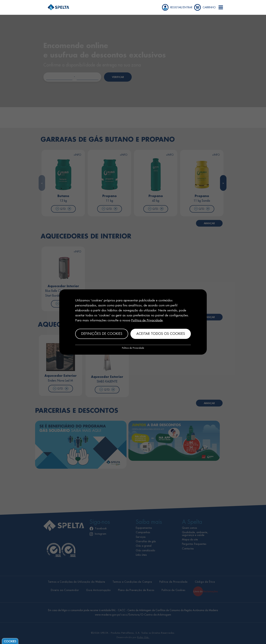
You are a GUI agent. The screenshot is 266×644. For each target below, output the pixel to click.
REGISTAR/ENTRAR (181, 7)
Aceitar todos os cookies (161, 334)
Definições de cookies (102, 334)
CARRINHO (209, 7)
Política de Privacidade (147, 320)
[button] (221, 7)
